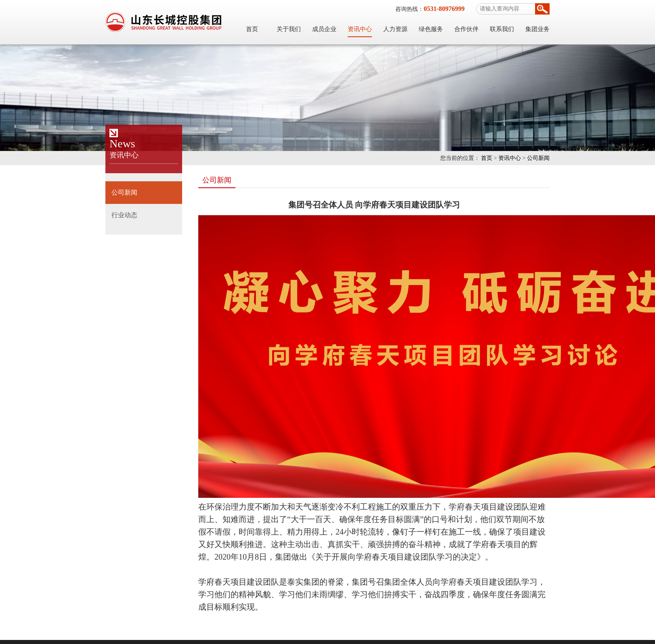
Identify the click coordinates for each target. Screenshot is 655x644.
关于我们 (289, 29)
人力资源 (395, 29)
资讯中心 (360, 29)
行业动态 (124, 215)
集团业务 (537, 29)
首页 (252, 29)
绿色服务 (431, 29)
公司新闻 (538, 158)
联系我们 (502, 29)
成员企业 (324, 29)
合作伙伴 (466, 29)
